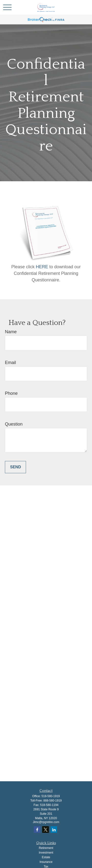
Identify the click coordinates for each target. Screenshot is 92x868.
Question (14, 424)
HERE (43, 267)
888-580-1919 (53, 801)
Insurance (46, 862)
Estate (46, 857)
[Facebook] (37, 830)
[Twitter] (46, 830)
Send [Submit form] (15, 467)
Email (10, 363)
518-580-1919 (51, 796)
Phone (11, 393)
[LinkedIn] (54, 830)
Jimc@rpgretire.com (46, 822)
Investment (46, 853)
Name (11, 332)
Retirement (46, 848)
